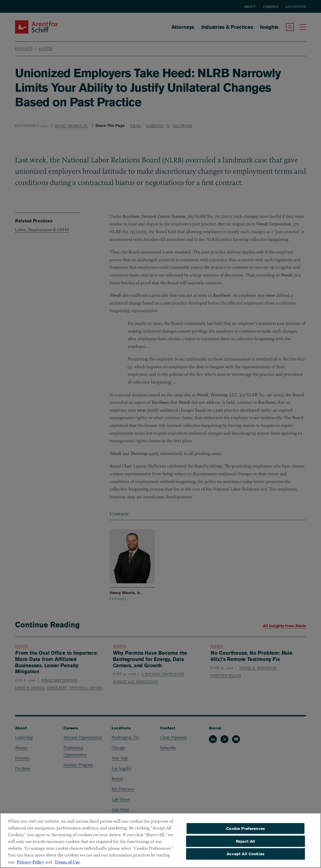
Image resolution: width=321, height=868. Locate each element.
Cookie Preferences (246, 831)
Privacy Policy (31, 865)
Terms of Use (67, 865)
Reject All (246, 844)
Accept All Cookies (246, 857)
